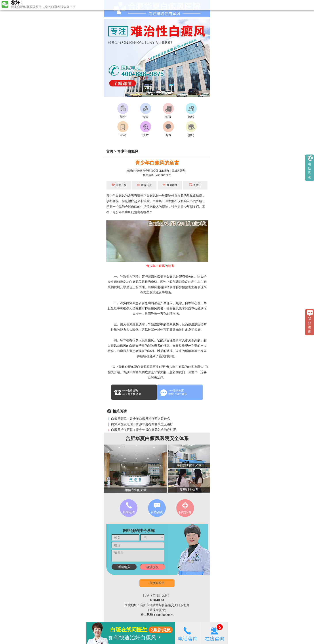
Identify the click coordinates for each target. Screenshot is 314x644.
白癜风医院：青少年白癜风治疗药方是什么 (140, 419)
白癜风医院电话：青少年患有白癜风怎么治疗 (142, 424)
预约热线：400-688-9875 (157, 175)
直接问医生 (157, 583)
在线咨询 (215, 633)
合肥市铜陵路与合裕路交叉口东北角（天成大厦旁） (157, 171)
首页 (110, 151)
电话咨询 (188, 633)
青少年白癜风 (128, 151)
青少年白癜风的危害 (157, 163)
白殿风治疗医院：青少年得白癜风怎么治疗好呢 (143, 430)
